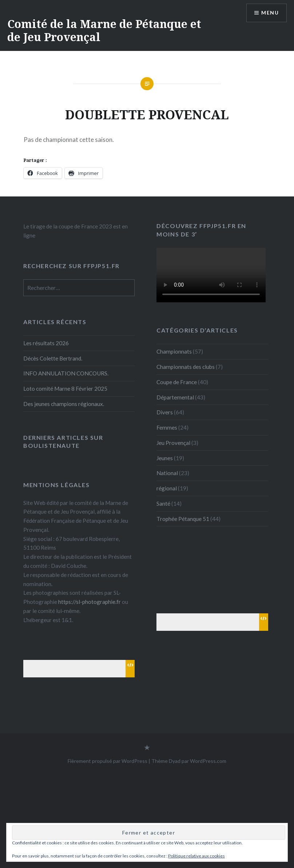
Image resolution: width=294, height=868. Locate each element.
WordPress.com (208, 761)
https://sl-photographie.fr (90, 602)
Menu (270, 13)
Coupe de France (177, 382)
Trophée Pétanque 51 (183, 519)
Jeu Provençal (173, 443)
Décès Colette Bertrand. (53, 358)
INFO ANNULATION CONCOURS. (66, 373)
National (167, 473)
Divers (165, 412)
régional (167, 488)
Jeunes (165, 458)
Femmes (167, 427)
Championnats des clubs (186, 367)
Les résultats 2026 (46, 343)
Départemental (175, 397)
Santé (163, 503)
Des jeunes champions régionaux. (64, 404)
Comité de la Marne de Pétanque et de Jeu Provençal (104, 30)
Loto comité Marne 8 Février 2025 (65, 389)
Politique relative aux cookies (196, 856)
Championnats (174, 351)
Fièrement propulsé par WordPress (108, 761)
